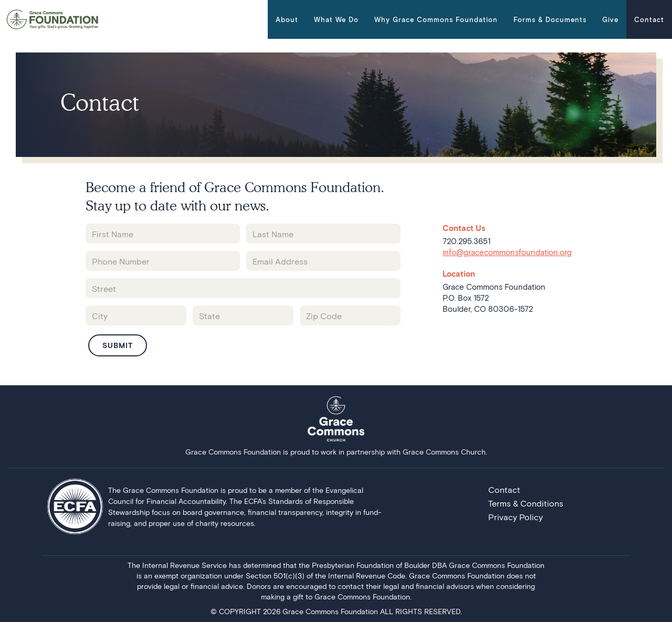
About (287, 19)
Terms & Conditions (526, 503)
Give (610, 19)
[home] (52, 19)
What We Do (336, 19)
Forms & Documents (550, 19)
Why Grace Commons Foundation (436, 19)
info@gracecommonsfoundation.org (507, 252)
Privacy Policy (516, 517)
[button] (287, 19)
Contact (649, 19)
